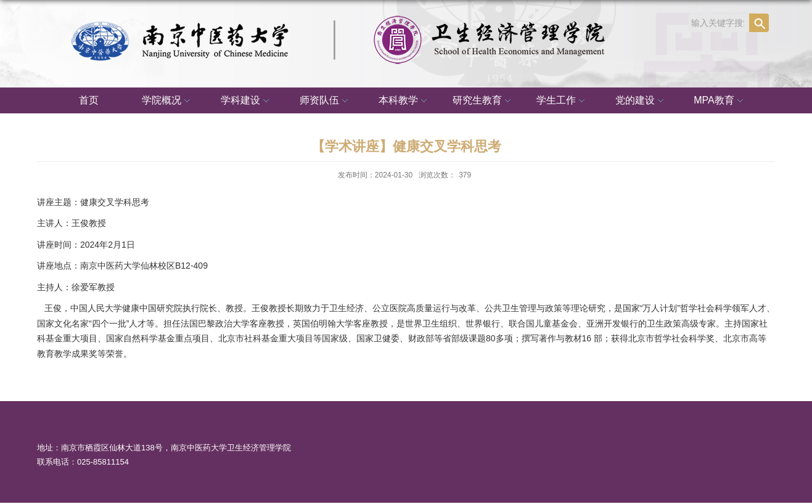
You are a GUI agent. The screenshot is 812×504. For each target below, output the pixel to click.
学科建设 (247, 101)
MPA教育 (720, 101)
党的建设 (641, 101)
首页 (89, 100)
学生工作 (562, 101)
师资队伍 (326, 101)
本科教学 (404, 101)
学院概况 (168, 101)
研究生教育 (483, 101)
